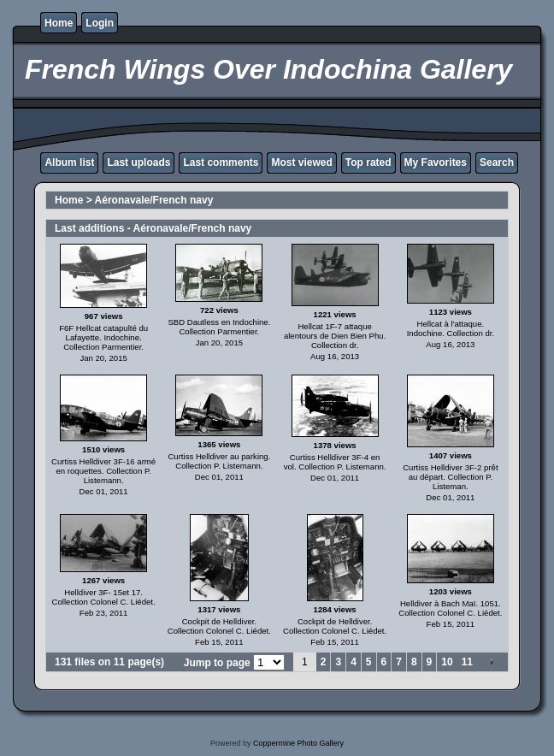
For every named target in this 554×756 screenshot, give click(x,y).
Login (100, 23)
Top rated (368, 162)
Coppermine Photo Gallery (298, 743)
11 (467, 662)
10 (447, 662)
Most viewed (301, 162)
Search (497, 162)
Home (59, 23)
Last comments (221, 162)
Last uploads (138, 162)
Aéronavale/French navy (154, 200)
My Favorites (436, 162)
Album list (69, 162)
